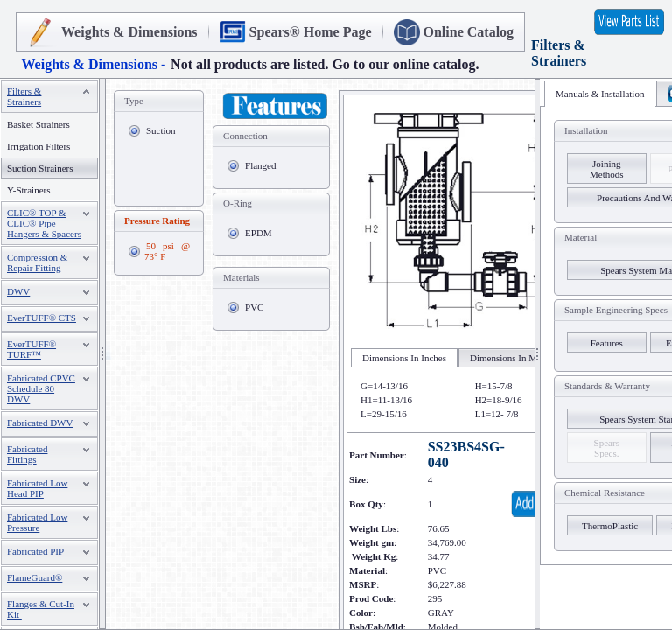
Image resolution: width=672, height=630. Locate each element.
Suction (161, 130)
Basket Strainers (38, 124)
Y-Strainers (29, 190)
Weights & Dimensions (129, 32)
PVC (254, 307)
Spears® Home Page (311, 32)
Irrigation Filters (38, 146)
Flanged (260, 165)
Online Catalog (469, 32)
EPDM (259, 233)
